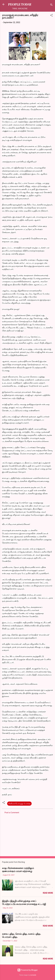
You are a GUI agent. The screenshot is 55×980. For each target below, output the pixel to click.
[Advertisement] (27, 834)
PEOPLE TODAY (20, 4)
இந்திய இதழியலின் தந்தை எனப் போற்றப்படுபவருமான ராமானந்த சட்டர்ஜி (24, 902)
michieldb (33, 975)
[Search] (51, 5)
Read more (48, 893)
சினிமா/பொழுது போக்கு (19, 804)
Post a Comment (12, 813)
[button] (51, 16)
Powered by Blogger (28, 970)
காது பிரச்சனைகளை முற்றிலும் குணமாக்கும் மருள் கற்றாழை (18, 870)
